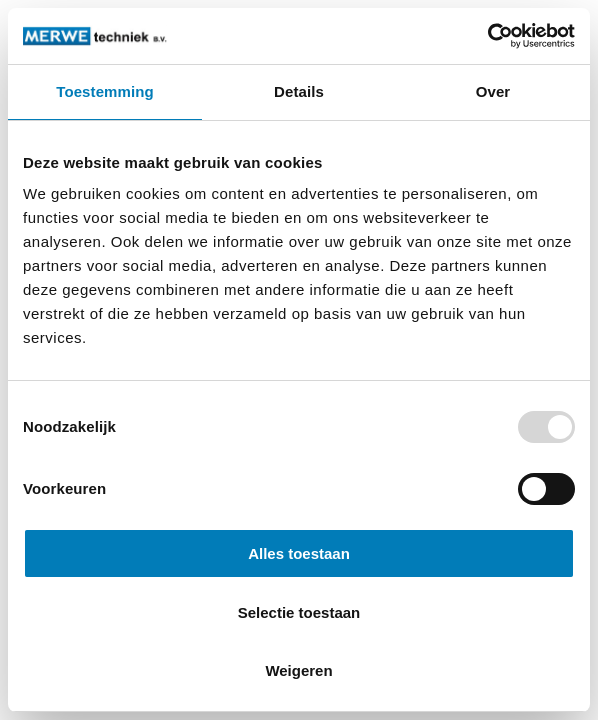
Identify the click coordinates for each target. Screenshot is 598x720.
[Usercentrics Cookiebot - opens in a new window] (487, 36)
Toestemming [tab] (105, 91)
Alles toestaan (299, 553)
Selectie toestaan (299, 612)
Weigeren (298, 670)
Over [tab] (493, 91)
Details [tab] (299, 91)
